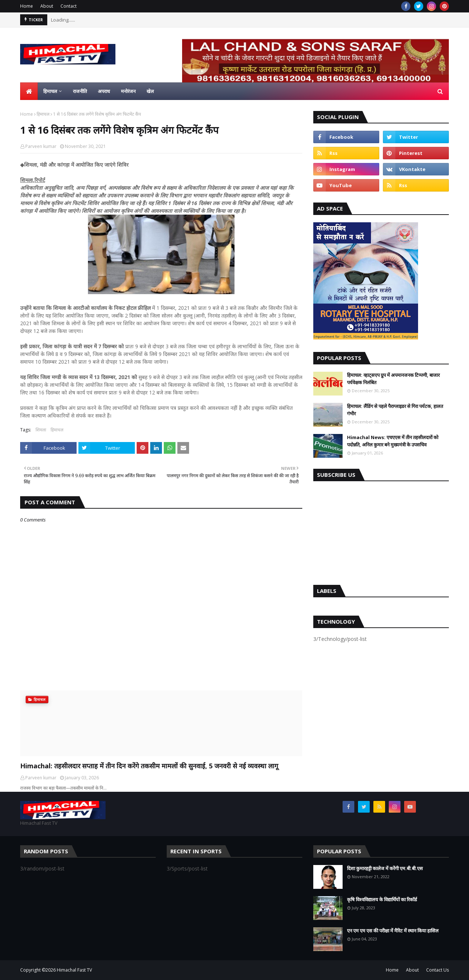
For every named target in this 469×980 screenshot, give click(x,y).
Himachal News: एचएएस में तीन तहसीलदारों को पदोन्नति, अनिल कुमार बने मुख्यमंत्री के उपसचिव (393, 441)
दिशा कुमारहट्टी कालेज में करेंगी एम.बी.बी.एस (385, 868)
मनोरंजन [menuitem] (128, 91)
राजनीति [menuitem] (80, 91)
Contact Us (437, 970)
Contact (69, 6)
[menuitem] (29, 91)
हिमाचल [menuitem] (50, 91)
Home (27, 6)
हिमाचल (43, 114)
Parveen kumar (41, 146)
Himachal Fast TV (74, 970)
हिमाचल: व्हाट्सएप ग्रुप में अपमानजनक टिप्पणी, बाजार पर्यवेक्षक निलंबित (393, 379)
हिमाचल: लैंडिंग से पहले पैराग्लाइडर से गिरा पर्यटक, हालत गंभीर (395, 410)
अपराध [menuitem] (104, 91)
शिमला (41, 430)
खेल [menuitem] (150, 91)
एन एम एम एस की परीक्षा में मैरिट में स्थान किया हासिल (393, 931)
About (47, 6)
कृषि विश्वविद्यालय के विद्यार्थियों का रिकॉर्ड (382, 899)
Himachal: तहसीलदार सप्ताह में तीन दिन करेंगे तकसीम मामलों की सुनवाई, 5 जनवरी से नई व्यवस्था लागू (149, 766)
